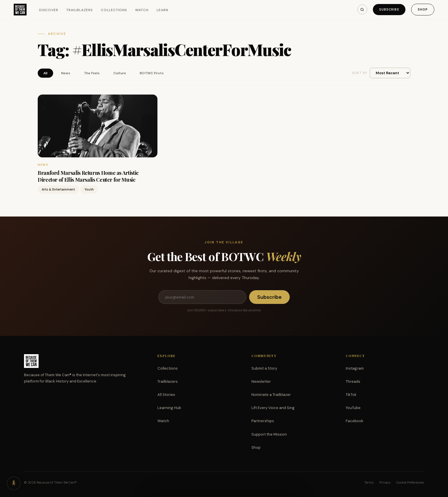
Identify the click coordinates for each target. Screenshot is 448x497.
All (45, 73)
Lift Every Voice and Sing (273, 408)
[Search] (362, 9)
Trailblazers (80, 10)
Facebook (355, 421)
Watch (142, 10)
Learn (162, 10)
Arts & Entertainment (58, 189)
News (66, 73)
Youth (89, 189)
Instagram (355, 368)
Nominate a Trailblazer (271, 395)
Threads (353, 381)
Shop (423, 9)
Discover (49, 10)
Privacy (385, 482)
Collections (114, 10)
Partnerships (263, 421)
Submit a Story (264, 368)
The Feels (92, 73)
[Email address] (202, 297)
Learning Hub (169, 408)
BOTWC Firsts (152, 73)
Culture (120, 73)
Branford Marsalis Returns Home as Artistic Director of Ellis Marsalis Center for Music (88, 176)
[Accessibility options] (14, 483)
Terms (369, 482)
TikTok (351, 395)
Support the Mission (269, 434)
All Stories (166, 395)
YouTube (353, 408)
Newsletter (261, 381)
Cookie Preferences (410, 482)
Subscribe (389, 9)
